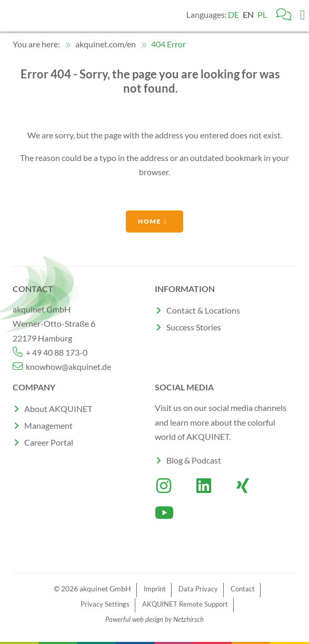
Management (48, 425)
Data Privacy (198, 589)
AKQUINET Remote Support (185, 604)
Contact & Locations (203, 310)
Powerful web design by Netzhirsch (154, 619)
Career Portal (49, 442)
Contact (243, 589)
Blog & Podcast (194, 460)
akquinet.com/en (101, 44)
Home (149, 221)
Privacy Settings (105, 604)
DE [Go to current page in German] (233, 14)
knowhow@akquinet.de (62, 366)
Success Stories (194, 327)
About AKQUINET (58, 409)
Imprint (155, 589)
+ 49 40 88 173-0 (50, 352)
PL (262, 14)
